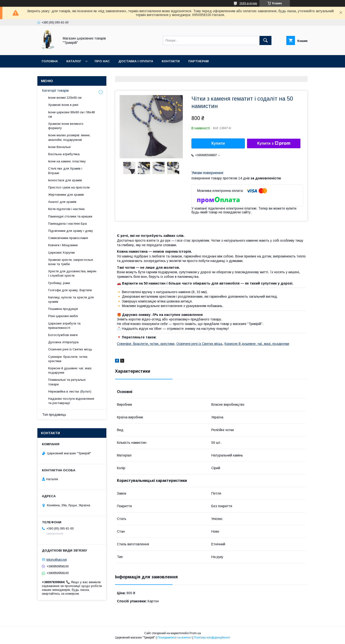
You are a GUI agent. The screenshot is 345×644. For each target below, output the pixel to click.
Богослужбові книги (63, 335)
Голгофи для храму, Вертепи (70, 290)
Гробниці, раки (59, 283)
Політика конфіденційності (212, 638)
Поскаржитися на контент (175, 638)
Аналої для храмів (62, 202)
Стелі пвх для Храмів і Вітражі (65, 171)
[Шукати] (265, 40)
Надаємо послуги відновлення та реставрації (71, 401)
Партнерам (198, 61)
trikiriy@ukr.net (57, 560)
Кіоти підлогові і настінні (66, 209)
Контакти (171, 61)
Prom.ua (195, 633)
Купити (218, 143)
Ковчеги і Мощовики (63, 245)
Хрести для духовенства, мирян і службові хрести (72, 273)
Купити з (274, 143)
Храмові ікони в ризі (63, 105)
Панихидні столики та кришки (70, 216)
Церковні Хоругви (61, 253)
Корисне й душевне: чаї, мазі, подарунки (257, 344)
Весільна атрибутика (64, 154)
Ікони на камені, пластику (67, 161)
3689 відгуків (248, 3)
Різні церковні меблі (63, 316)
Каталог (74, 61)
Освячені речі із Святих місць (199, 344)
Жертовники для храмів (66, 195)
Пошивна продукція (63, 309)
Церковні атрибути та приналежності (64, 326)
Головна (50, 61)
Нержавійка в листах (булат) (70, 391)
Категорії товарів (55, 91)
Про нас (102, 61)
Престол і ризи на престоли (69, 187)
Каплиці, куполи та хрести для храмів (71, 299)
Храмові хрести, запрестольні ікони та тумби (71, 262)
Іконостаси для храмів (65, 180)
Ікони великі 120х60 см (65, 98)
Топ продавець (54, 415)
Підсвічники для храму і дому (71, 231)
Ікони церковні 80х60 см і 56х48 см (71, 114)
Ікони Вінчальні (59, 147)
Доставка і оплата (136, 61)
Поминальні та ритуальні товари (67, 382)
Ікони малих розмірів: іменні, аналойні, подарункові (69, 137)
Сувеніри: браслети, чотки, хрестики (146, 344)
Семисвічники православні (68, 238)
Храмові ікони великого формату (66, 126)
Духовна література (63, 342)
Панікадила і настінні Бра (67, 224)
